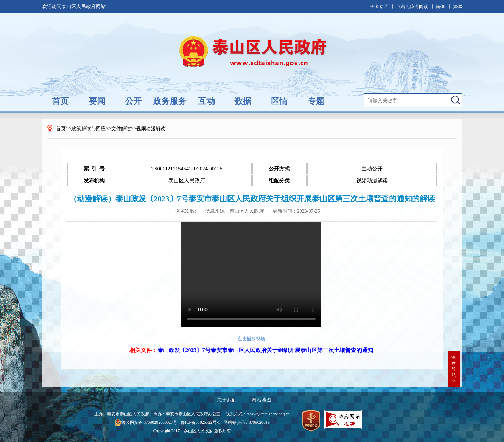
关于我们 (227, 400)
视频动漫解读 (151, 129)
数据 (243, 101)
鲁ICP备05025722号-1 (200, 422)
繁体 (457, 6)
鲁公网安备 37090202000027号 (146, 422)
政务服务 (170, 101)
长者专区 (379, 6)
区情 (279, 101)
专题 (316, 101)
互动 (206, 101)
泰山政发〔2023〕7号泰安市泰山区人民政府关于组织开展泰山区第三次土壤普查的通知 (265, 350)
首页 (60, 101)
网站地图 (261, 400)
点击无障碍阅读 (412, 6)
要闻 (97, 101)
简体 (440, 6)
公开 (133, 101)
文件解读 (121, 129)
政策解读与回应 (89, 129)
